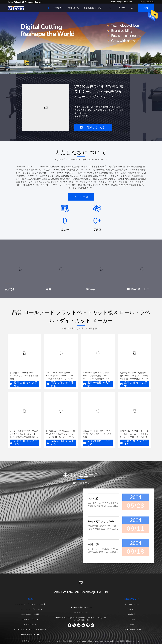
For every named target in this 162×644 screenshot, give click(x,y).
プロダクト (59, 8)
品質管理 (132, 614)
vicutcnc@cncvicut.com (122, 2)
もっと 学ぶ (81, 197)
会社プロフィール (132, 604)
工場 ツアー (132, 609)
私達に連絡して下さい (93, 8)
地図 (132, 624)
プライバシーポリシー (132, 629)
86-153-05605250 (146, 2)
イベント (110, 8)
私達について (74, 8)
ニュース (132, 619)
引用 (146, 8)
